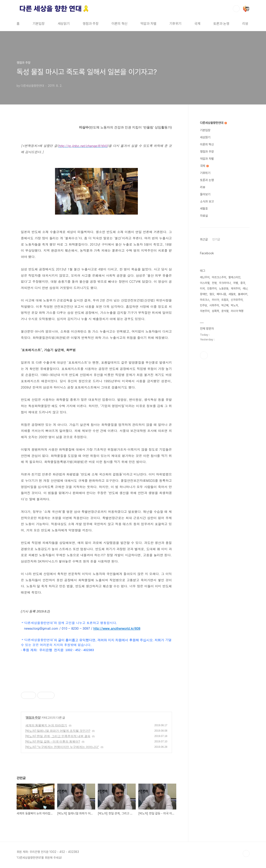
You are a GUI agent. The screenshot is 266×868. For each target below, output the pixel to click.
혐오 (212, 294)
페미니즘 (221, 294)
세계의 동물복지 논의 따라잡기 (46, 725)
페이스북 (204, 355)
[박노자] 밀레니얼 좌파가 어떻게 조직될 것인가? (58, 731)
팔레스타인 (234, 277)
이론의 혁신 (120, 24)
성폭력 (215, 311)
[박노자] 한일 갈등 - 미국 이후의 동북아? (53, 742)
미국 (202, 289)
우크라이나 (225, 283)
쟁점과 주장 (91, 24)
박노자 (234, 305)
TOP (246, 854)
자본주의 (205, 311)
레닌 (245, 289)
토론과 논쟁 (221, 24)
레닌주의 (205, 277)
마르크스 (205, 300)
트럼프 (225, 300)
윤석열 (225, 311)
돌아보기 (205, 194)
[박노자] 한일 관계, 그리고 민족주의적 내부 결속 (58, 736)
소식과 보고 (207, 201)
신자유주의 (237, 300)
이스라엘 (205, 283)
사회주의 (214, 305)
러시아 (215, 300)
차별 (236, 283)
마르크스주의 (219, 277)
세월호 (204, 209)
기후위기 (175, 24)
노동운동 (224, 289)
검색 (236, 9)
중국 (243, 283)
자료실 (204, 216)
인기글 (216, 239)
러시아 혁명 (237, 311)
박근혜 (225, 305)
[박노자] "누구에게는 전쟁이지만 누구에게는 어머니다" (62, 747)
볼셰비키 (243, 294)
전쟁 (214, 283)
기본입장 (39, 24)
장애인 (204, 294)
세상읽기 (64, 24)
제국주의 (236, 289)
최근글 (204, 239)
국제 (197, 24)
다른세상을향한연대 (213, 123)
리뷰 (245, 24)
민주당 (204, 305)
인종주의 (212, 289)
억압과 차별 (148, 24)
